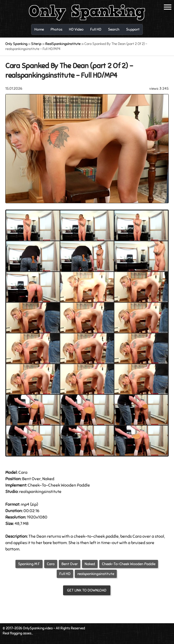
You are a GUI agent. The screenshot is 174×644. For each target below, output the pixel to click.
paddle (112, 536)
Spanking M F (29, 564)
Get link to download (87, 590)
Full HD (65, 574)
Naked (90, 564)
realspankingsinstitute (96, 574)
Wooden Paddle (75, 485)
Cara (51, 564)
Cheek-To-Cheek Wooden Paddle (129, 564)
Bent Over (31, 479)
